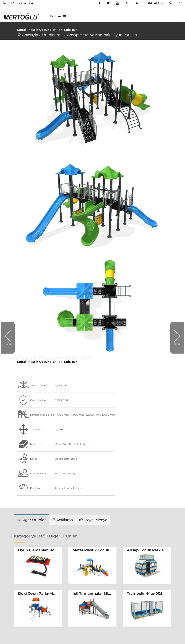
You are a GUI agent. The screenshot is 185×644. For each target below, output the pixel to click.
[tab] (32, 520)
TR (136, 3)
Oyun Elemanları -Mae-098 (43, 550)
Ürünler (56, 16)
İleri (177, 344)
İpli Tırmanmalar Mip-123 (95, 593)
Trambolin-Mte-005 (145, 593)
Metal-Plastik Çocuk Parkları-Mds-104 (107, 550)
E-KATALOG (154, 3)
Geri (8, 344)
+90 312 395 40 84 (18, 3)
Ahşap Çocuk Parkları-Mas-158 (155, 550)
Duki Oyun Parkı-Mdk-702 (42, 593)
